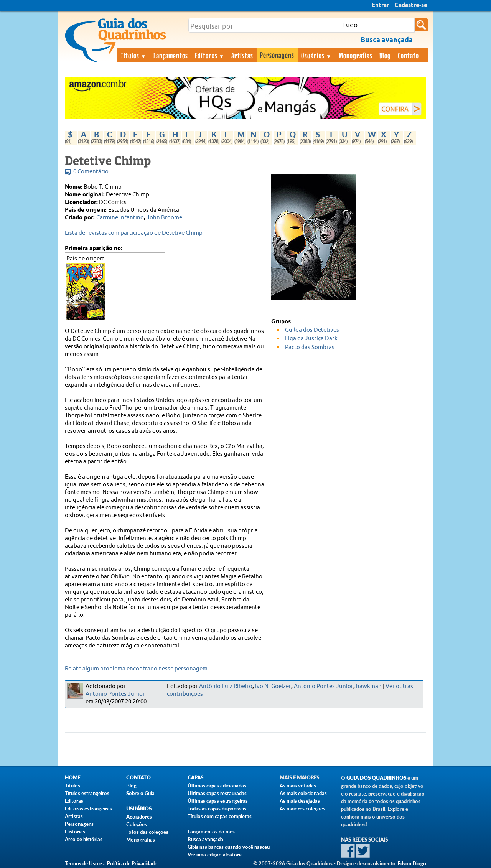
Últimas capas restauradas (217, 793)
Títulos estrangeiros (87, 793)
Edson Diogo (412, 863)
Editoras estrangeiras (88, 809)
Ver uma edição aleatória (215, 855)
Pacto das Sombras (310, 347)
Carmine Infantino (120, 218)
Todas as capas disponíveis (217, 809)
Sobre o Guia (140, 793)
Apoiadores (139, 817)
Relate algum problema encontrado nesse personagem (136, 669)
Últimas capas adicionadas (217, 786)
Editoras (210, 55)
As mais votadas (298, 786)
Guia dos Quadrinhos (376, 778)
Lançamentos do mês (211, 832)
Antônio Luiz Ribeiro (226, 686)
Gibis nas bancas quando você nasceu (229, 847)
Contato (408, 55)
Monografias (356, 55)
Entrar (380, 5)
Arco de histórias (84, 839)
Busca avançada (205, 839)
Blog (385, 55)
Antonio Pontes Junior (115, 694)
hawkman (369, 686)
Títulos (134, 55)
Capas (195, 778)
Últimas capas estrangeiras (218, 801)
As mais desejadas (300, 801)
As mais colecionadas (303, 793)
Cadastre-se (411, 5)
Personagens (277, 55)
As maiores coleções (302, 809)
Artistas (242, 55)
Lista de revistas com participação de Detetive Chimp (134, 233)
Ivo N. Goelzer (273, 686)
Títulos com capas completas (220, 816)
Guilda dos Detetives (312, 330)
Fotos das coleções (147, 832)
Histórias (75, 832)
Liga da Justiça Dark (311, 338)
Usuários (316, 55)
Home (72, 778)
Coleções (137, 824)
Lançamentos (171, 55)
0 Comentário (91, 172)
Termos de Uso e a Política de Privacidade (111, 863)
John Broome (164, 218)
